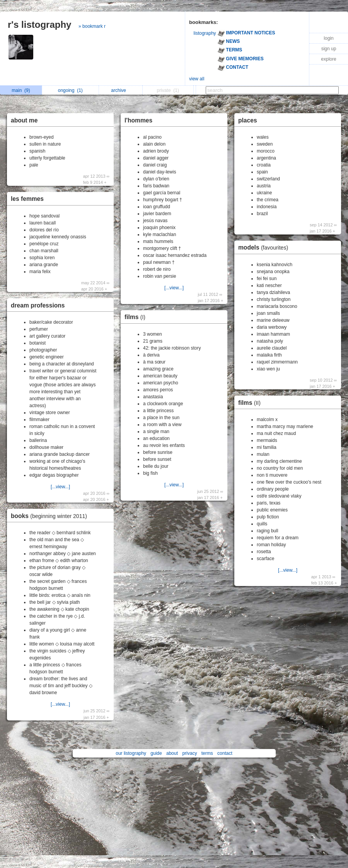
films (137, 317)
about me (24, 120)
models (265, 247)
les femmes (27, 199)
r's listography (39, 25)
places (248, 120)
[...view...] (60, 487)
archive (120, 90)
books (51, 516)
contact (225, 753)
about (172, 753)
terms (207, 753)
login (328, 38)
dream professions (38, 305)
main (21, 90)
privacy (189, 753)
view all (197, 79)
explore (328, 59)
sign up (329, 49)
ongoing (70, 90)
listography (205, 33)
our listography (131, 753)
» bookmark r (92, 26)
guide (156, 753)
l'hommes (138, 120)
